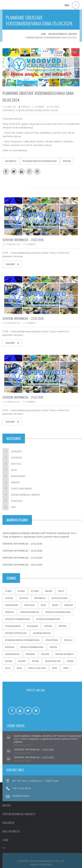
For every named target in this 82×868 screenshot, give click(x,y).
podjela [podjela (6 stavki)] (68, 640)
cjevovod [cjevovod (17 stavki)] (24, 598)
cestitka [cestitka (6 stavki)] (10, 598)
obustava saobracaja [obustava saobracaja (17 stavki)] (30, 612)
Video (14, 507)
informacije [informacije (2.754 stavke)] (40, 598)
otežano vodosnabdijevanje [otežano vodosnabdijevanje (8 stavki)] (49, 619)
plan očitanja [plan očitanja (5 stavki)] (52, 640)
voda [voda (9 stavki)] (20, 668)
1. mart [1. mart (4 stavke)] (9, 591)
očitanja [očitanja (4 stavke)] (49, 626)
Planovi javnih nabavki (21, 488)
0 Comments (31, 244)
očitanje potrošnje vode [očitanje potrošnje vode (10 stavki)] (16, 633)
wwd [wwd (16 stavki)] (66, 668)
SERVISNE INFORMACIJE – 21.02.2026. (23, 397)
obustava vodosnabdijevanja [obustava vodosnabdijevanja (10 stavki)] (58, 612)
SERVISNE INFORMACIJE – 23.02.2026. (23, 240)
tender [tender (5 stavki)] (71, 661)
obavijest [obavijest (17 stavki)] (69, 605)
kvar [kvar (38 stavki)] (44, 605)
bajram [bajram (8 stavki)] (49, 591)
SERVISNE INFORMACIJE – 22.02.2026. (23, 318)
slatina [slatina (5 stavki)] (9, 661)
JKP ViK (14, 470)
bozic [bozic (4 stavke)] (62, 591)
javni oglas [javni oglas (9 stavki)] (30, 605)
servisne (54, 110)
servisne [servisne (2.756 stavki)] (46, 654)
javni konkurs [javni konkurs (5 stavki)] (12, 605)
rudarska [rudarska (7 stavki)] (31, 654)
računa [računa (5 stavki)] (54, 647)
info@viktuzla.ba (21, 796)
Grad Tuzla (16, 464)
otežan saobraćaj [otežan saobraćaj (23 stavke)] (14, 626)
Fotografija (17, 457)
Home (43, 34)
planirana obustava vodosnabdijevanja (33, 110)
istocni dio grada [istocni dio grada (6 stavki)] (60, 598)
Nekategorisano (18, 476)
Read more (10, 264)
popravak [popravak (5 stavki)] (10, 647)
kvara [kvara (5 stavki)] (56, 605)
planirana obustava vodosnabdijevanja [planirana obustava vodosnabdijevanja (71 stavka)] (23, 640)
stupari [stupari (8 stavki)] (22, 661)
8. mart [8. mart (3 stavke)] (22, 591)
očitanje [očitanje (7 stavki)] (63, 626)
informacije (10, 110)
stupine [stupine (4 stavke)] (36, 661)
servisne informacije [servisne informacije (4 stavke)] (65, 654)
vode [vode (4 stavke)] (55, 668)
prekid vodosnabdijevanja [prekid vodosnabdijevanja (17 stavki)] (33, 647)
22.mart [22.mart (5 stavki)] (36, 591)
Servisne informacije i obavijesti (63, 34)
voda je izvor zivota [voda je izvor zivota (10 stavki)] (38, 668)
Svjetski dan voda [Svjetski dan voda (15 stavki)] (53, 661)
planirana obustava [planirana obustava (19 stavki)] (42, 633)
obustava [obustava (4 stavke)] (10, 612)
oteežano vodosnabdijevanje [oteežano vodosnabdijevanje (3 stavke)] (18, 619)
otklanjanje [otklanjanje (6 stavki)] (33, 626)
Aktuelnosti (16, 451)
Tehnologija (17, 501)
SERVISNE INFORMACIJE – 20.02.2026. (23, 565)
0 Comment (40, 107)
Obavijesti (15, 482)
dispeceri (25, 107)
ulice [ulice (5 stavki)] (8, 668)
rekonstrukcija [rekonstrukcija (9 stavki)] (13, 654)
